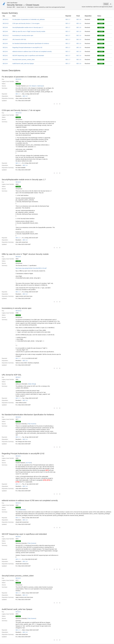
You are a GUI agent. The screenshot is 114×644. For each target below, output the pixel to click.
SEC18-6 (5, 43)
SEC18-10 (6, 23)
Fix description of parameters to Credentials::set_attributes (29, 19)
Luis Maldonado (21, 510)
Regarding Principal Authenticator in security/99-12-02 (27, 47)
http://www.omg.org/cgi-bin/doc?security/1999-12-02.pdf (31, 268)
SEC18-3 (5, 51)
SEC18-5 (5, 60)
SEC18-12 (6, 35)
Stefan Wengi (32, 384)
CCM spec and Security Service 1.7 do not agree (26, 23)
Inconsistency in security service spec (23, 35)
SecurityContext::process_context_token (24, 60)
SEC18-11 (6, 19)
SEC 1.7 (68, 19)
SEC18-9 (5, 27)
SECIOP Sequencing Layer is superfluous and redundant (28, 56)
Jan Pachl (29, 463)
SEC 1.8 (79, 19)
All (111, 4)
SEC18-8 (5, 31)
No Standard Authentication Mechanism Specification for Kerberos (31, 43)
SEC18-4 (5, 64)
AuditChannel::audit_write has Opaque (23, 64)
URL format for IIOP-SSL (19, 39)
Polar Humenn (32, 424)
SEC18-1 (5, 47)
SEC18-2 (5, 56)
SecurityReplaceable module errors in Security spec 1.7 (28, 27)
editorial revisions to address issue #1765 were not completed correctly (32, 51)
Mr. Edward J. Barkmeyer (36, 86)
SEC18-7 (5, 39)
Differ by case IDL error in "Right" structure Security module (29, 31)
